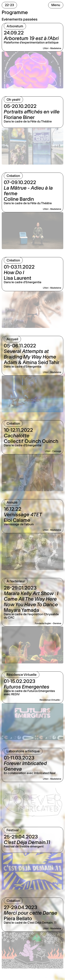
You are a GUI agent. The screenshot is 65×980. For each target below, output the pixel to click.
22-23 (9, 5)
